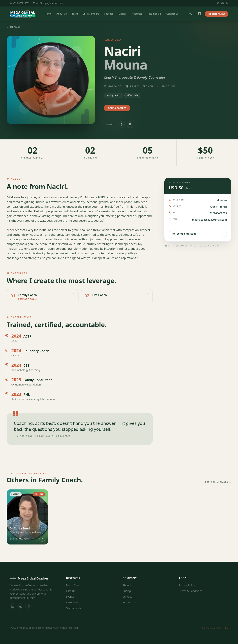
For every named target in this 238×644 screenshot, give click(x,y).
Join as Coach (130, 602)
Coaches (109, 14)
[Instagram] (130, 125)
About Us (62, 14)
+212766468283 (217, 213)
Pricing (127, 591)
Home (48, 14)
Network (15, 27)
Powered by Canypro (215, 628)
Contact (127, 597)
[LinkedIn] (227, 3)
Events (122, 14)
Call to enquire (117, 108)
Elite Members (91, 14)
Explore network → (218, 482)
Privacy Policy (187, 585)
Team (75, 14)
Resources (137, 14)
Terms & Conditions (191, 591)
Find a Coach (74, 585)
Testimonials (154, 14)
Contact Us (172, 14)
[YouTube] (223, 3)
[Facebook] (218, 3)
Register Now (217, 14)
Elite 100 (71, 591)
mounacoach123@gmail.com (209, 220)
